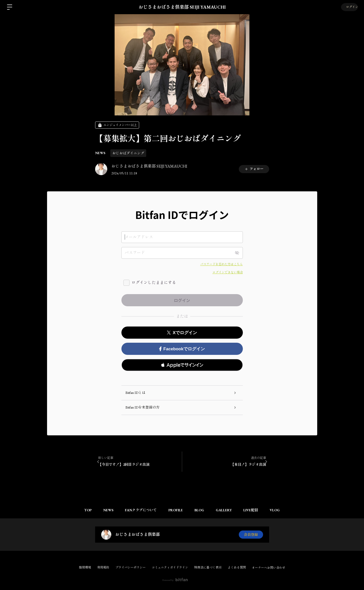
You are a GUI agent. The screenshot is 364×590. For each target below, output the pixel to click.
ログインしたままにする (154, 283)
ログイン (349, 7)
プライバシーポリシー (131, 567)
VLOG (278, 510)
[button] (182, 365)
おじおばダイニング (128, 153)
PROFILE (175, 510)
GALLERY (225, 510)
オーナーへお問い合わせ (269, 568)
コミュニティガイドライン (170, 567)
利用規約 (103, 567)
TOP (84, 510)
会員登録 (251, 535)
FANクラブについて (139, 510)
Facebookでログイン (182, 349)
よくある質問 (237, 567)
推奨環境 (85, 567)
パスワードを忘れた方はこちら (222, 264)
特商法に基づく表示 (208, 567)
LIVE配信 (253, 510)
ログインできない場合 (228, 272)
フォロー (254, 169)
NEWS (100, 153)
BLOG (200, 510)
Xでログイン (182, 333)
